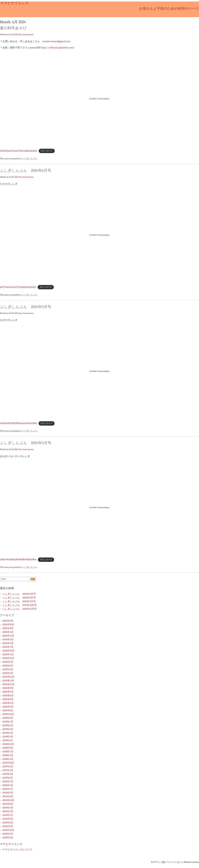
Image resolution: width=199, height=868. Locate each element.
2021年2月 (8, 673)
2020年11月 (8, 681)
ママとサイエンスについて (17, 850)
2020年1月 (8, 711)
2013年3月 (8, 826)
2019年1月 (8, 740)
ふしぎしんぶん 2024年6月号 (26, 171)
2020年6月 (8, 696)
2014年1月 (8, 815)
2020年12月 (8, 677)
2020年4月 (8, 703)
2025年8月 (8, 628)
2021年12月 (8, 658)
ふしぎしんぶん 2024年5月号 (26, 307)
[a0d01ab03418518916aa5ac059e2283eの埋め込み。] (99, 371)
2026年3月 (8, 621)
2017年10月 (8, 763)
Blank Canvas (192, 862)
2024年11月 (8, 636)
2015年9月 (8, 793)
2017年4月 (8, 770)
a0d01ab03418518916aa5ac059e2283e (19, 423)
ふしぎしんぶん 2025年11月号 (20, 609)
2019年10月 (8, 714)
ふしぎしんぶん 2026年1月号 (19, 601)
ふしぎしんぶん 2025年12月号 (20, 605)
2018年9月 (8, 748)
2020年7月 (8, 692)
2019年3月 (8, 737)
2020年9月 (8, 688)
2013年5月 (8, 823)
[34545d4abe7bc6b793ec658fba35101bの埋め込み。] (99, 99)
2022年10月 (8, 651)
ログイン (156, 862)
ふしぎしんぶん (30, 159)
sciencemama (28, 34)
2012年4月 (8, 838)
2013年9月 (8, 819)
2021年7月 (8, 662)
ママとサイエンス (14, 3)
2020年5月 (8, 699)
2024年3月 (8, 643)
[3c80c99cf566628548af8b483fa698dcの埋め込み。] (99, 507)
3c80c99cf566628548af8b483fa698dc (18, 560)
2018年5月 (8, 755)
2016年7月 (8, 782)
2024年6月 (8, 640)
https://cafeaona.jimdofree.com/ (58, 48)
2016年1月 (8, 789)
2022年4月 (8, 655)
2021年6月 (8, 666)
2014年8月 (8, 804)
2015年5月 (8, 797)
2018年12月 (8, 744)
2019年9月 (8, 718)
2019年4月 (8, 733)
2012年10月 (8, 830)
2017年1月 (8, 778)
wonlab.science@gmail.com (56, 41)
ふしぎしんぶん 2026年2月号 (19, 598)
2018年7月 (8, 752)
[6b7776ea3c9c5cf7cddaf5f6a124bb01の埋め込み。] (99, 235)
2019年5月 (8, 729)
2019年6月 (8, 726)
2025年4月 (8, 632)
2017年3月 (8, 774)
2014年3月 (8, 811)
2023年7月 (8, 647)
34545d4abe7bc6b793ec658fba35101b (19, 151)
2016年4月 (8, 785)
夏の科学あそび (13, 28)
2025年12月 (8, 625)
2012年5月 (8, 834)
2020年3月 (8, 707)
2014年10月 (8, 800)
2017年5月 (8, 767)
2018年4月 (8, 759)
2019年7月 (8, 722)
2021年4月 (8, 669)
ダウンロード (47, 151)
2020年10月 (9, 684)
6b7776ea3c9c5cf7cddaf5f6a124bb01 (18, 287)
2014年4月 (8, 808)
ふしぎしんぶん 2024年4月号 (26, 443)
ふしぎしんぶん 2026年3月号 (19, 594)
